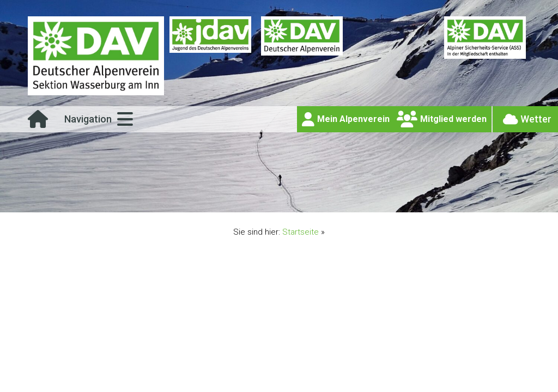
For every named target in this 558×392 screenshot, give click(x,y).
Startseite (301, 232)
